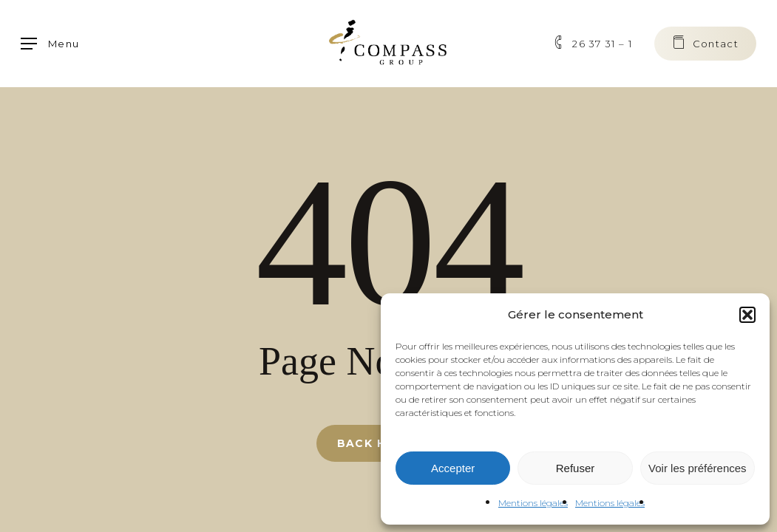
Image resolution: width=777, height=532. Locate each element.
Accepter (453, 468)
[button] (747, 315)
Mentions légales (533, 503)
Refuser (576, 468)
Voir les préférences (698, 468)
